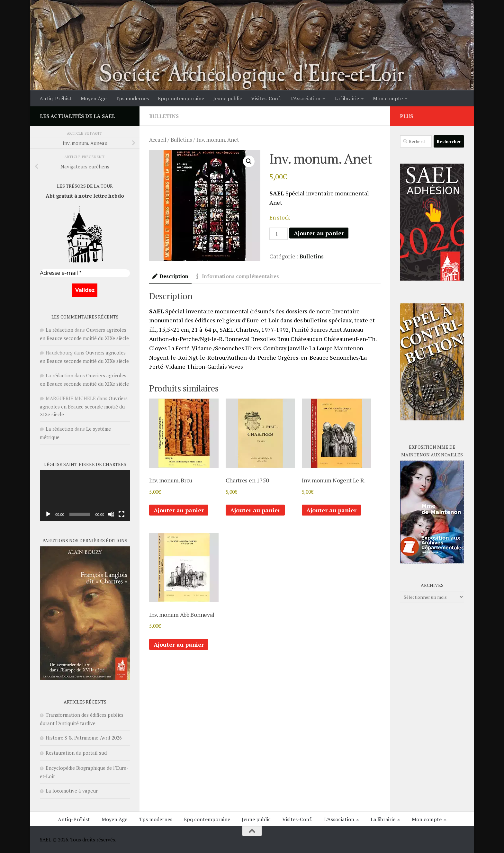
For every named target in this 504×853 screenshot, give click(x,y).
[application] (85, 496)
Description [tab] (170, 276)
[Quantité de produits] (279, 234)
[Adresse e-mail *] (85, 273)
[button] (249, 161)
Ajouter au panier (319, 233)
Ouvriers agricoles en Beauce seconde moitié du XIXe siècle (84, 406)
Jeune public (228, 98)
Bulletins (164, 116)
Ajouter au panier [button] (179, 510)
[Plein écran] (122, 514)
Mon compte (388, 98)
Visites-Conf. (266, 98)
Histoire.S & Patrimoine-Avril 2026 (84, 738)
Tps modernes (132, 98)
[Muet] (111, 514)
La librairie (347, 98)
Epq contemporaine (181, 98)
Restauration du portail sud (76, 753)
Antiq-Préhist (56, 98)
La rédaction (59, 330)
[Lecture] (48, 514)
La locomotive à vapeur (72, 791)
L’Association (305, 98)
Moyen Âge (94, 98)
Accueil (158, 140)
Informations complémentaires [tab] (237, 276)
